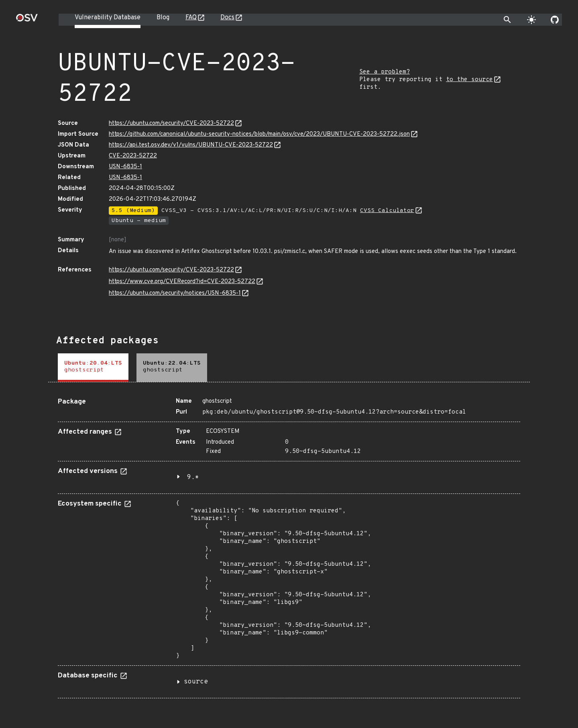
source (196, 682)
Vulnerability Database (108, 18)
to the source (469, 80)
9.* (193, 477)
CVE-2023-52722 (133, 156)
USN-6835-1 (125, 167)
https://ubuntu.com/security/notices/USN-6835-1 (175, 293)
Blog (163, 18)
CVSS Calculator (387, 211)
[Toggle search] (507, 20)
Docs (227, 18)
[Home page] (27, 20)
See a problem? (385, 72)
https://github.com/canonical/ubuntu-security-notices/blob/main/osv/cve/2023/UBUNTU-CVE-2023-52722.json (259, 134)
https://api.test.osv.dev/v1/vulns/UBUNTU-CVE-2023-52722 (191, 145)
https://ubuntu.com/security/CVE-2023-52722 (171, 123)
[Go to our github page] (555, 20)
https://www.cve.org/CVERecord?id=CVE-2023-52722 (182, 282)
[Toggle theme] (531, 20)
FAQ (191, 18)
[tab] (93, 368)
